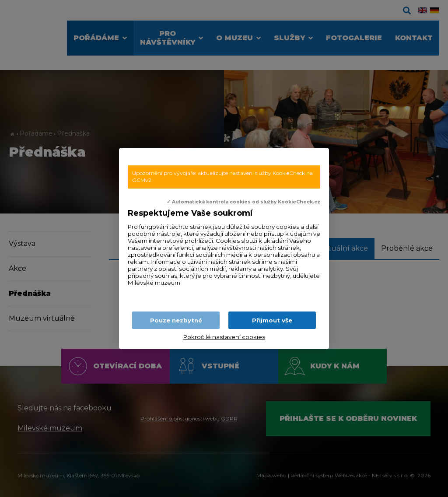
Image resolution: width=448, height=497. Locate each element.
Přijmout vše (272, 320)
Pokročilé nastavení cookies (224, 337)
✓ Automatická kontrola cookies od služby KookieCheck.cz (243, 202)
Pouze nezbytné (176, 320)
